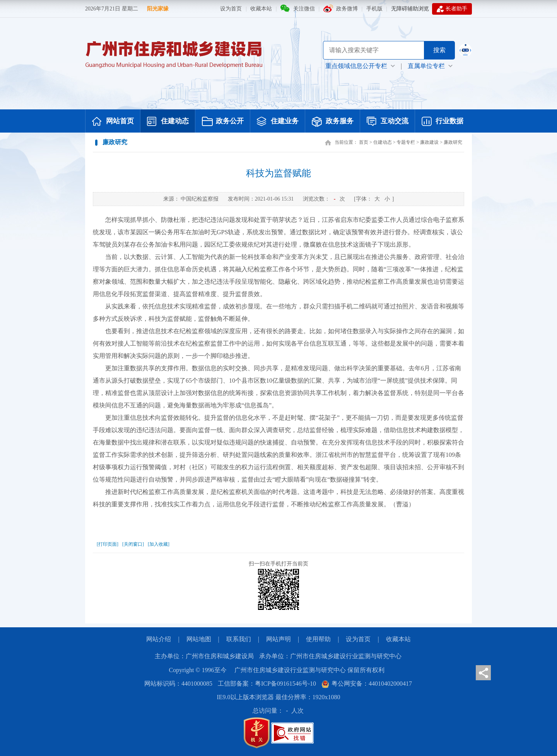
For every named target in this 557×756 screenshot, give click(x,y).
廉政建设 (429, 142)
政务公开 (223, 122)
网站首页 (113, 122)
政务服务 (333, 122)
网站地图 (199, 639)
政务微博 (347, 9)
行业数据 (443, 122)
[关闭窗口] (133, 544)
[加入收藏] (159, 544)
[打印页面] (108, 544)
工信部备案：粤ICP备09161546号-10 (267, 684)
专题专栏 (406, 142)
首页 (364, 142)
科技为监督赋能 (278, 173)
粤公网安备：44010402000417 (367, 684)
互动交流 (388, 122)
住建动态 (168, 122)
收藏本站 (261, 9)
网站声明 (278, 639)
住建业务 (278, 122)
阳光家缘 (158, 9)
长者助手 (452, 9)
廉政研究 (453, 142)
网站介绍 (159, 639)
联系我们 (239, 639)
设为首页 (231, 9)
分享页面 (483, 673)
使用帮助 (318, 639)
